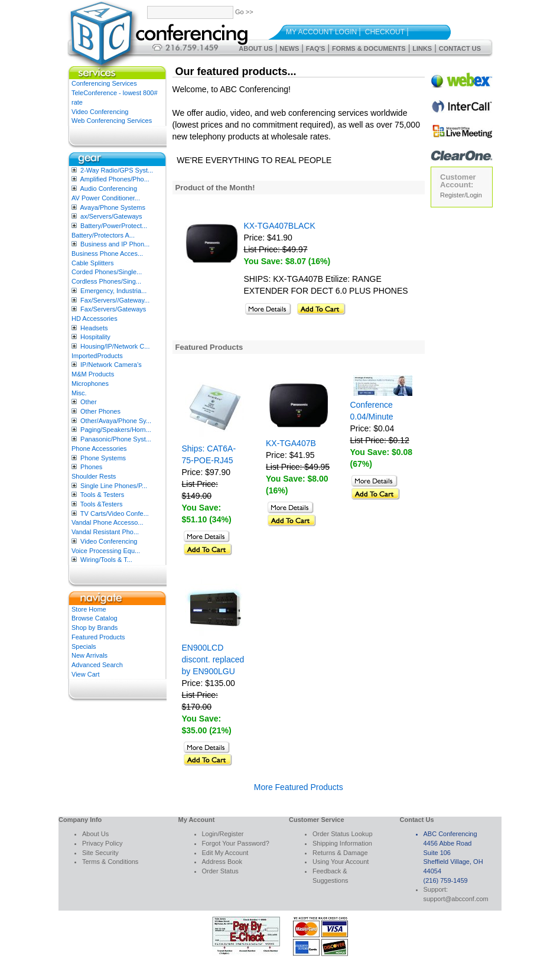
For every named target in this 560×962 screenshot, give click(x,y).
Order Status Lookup (343, 834)
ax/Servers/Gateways (111, 216)
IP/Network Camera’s (111, 365)
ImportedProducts (97, 356)
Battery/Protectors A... (103, 235)
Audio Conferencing (108, 188)
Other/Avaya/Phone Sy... (116, 421)
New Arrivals (89, 655)
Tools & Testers (102, 495)
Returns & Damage (340, 853)
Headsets (94, 328)
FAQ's (316, 48)
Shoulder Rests (94, 476)
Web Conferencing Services (112, 121)
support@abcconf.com (456, 899)
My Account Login (321, 32)
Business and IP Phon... (115, 244)
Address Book (222, 862)
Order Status (220, 871)
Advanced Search (97, 665)
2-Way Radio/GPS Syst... (117, 170)
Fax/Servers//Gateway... (115, 300)
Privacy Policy (102, 843)
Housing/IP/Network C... (115, 346)
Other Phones (100, 411)
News (289, 48)
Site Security (100, 853)
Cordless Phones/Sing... (106, 281)
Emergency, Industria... (113, 291)
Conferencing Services (104, 83)
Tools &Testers (102, 504)
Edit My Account (225, 853)
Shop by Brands (95, 628)
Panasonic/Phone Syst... (116, 439)
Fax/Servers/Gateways (113, 309)
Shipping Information (342, 843)
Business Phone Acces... (107, 253)
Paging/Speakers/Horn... (116, 430)
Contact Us (460, 48)
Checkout (385, 32)
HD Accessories (95, 318)
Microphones (90, 383)
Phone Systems (103, 458)
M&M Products (93, 374)
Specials (84, 646)
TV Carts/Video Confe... (115, 513)
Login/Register (223, 834)
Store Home (89, 609)
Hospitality (95, 337)
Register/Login (461, 195)
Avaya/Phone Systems (112, 207)
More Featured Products (299, 787)
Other (89, 402)
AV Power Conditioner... (106, 198)
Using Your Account (341, 862)
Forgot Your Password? (236, 843)
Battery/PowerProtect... (114, 226)
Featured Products (98, 637)
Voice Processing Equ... (106, 551)
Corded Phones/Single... (107, 272)
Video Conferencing (100, 112)
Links (422, 48)
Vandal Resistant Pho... (105, 532)
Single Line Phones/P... (114, 486)
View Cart (85, 674)
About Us (255, 48)
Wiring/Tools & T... (106, 560)
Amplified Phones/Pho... (114, 179)
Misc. (79, 393)
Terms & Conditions (110, 862)
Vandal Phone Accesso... (108, 522)
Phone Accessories (99, 448)
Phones (91, 467)
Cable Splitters (93, 263)
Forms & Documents (369, 48)
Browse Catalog (95, 618)
